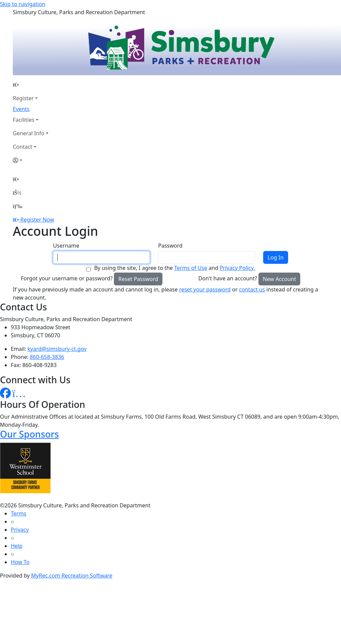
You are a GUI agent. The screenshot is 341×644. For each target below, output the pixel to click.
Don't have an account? (228, 278)
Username (66, 246)
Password (170, 246)
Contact (23, 147)
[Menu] (18, 206)
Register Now (37, 220)
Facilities (24, 120)
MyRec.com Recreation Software (72, 576)
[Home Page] (31, 85)
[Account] (31, 160)
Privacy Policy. (237, 268)
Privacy (20, 530)
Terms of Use (191, 268)
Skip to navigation (23, 4)
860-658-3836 (47, 357)
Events (21, 109)
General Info (29, 133)
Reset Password (138, 279)
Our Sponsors (29, 434)
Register (23, 98)
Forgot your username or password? (67, 278)
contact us (252, 289)
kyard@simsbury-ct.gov (57, 349)
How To (20, 562)
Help (17, 546)
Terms (19, 513)
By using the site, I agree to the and (174, 268)
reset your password (205, 289)
